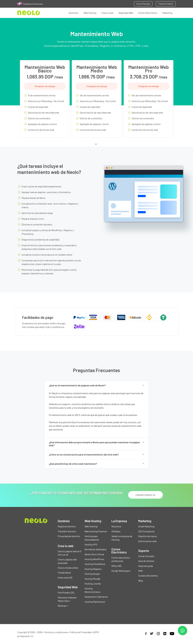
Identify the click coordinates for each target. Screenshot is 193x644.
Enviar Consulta (146, 556)
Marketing (167, 13)
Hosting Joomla (93, 584)
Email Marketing (146, 526)
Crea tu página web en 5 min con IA (70, 553)
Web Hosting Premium (96, 531)
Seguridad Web (126, 13)
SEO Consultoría (146, 531)
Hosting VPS (91, 544)
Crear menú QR (65, 578)
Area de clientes (146, 561)
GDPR (96, 632)
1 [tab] (97, 145)
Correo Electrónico (148, 13)
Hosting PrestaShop (95, 564)
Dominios (74, 13)
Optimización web (147, 541)
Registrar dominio (67, 526)
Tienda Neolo (64, 573)
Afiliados (116, 531)
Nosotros (116, 526)
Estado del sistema (148, 576)
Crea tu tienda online (68, 568)
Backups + (63, 606)
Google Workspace (121, 571)
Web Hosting (90, 13)
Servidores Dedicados (96, 549)
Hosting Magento (93, 569)
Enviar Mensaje (143, 4)
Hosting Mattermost (95, 602)
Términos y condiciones (56, 632)
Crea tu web (107, 13)
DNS (141, 571)
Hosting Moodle (92, 579)
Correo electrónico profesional (121, 559)
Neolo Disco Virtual (94, 554)
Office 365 (116, 566)
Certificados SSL (66, 592)
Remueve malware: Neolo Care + (67, 599)
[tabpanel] (45, 101)
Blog (141, 581)
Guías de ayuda (146, 566)
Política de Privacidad (80, 632)
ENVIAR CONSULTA (145, 495)
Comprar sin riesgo (45, 86)
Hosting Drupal (92, 574)
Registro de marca (147, 536)
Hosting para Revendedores (92, 538)
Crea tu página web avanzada (67, 561)
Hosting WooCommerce (92, 590)
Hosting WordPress (94, 559)
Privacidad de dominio (69, 536)
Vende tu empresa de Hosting (122, 538)
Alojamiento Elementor (96, 597)
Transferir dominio (67, 531)
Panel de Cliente (166, 4)
